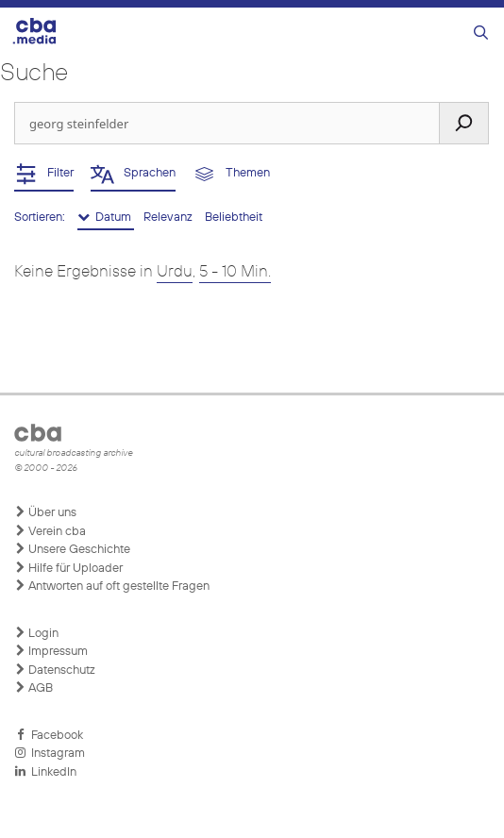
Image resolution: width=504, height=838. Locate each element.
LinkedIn (45, 772)
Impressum (51, 651)
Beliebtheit (234, 218)
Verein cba (50, 531)
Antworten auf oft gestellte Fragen (112, 586)
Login (36, 633)
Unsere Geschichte (72, 549)
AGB (34, 688)
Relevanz (169, 218)
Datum (106, 217)
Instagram (50, 753)
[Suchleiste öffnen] (481, 34)
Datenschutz (55, 670)
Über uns (45, 512)
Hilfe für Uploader (68, 568)
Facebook (49, 735)
